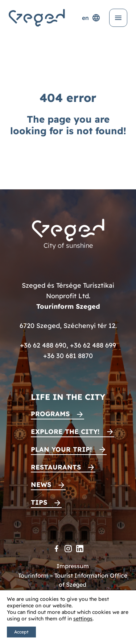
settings (83, 619)
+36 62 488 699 (93, 345)
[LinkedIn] (80, 549)
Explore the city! (65, 432)
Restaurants (56, 467)
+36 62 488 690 (43, 345)
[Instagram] (68, 549)
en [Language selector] (91, 18)
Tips (39, 502)
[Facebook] (57, 549)
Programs (50, 414)
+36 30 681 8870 (68, 356)
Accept (21, 632)
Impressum (73, 566)
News (41, 485)
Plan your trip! (61, 449)
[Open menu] (118, 18)
